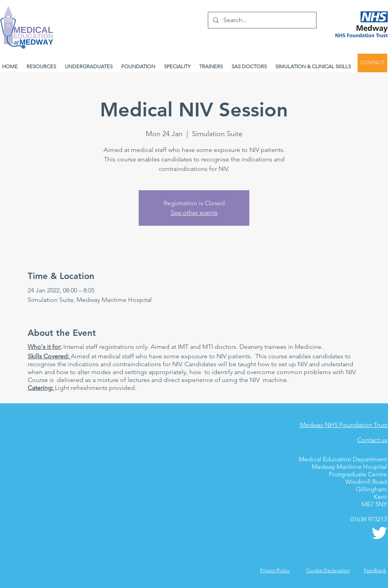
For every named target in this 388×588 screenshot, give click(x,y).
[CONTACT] (372, 63)
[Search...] (261, 20)
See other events (194, 213)
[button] (375, 570)
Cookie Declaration (328, 570)
